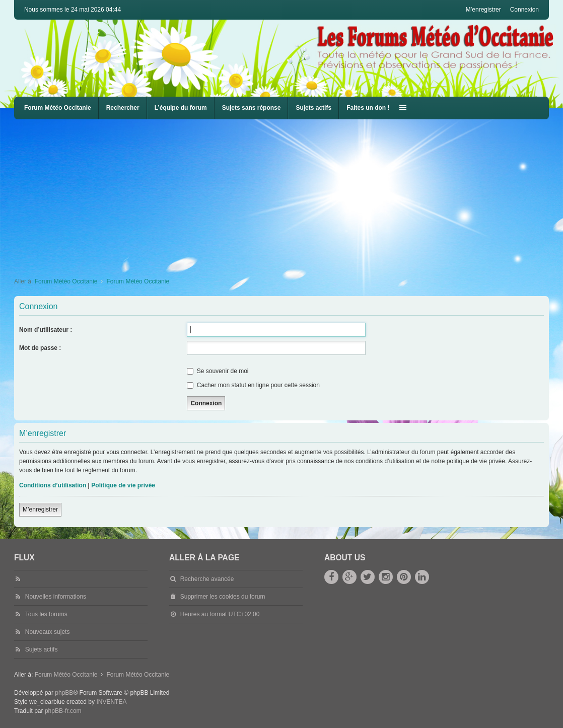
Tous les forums (46, 614)
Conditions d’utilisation (53, 485)
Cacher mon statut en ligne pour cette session (253, 385)
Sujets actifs (313, 108)
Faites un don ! (368, 108)
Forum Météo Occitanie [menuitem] (58, 108)
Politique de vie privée (123, 485)
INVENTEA (111, 702)
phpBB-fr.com (63, 711)
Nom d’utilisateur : (46, 330)
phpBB (64, 693)
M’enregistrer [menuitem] (483, 10)
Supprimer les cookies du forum (223, 597)
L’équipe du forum (181, 108)
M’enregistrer (40, 509)
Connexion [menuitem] (524, 10)
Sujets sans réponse (252, 108)
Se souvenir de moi (218, 371)
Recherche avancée (207, 579)
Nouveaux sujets (48, 632)
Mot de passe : (40, 348)
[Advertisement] (289, 195)
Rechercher (123, 108)
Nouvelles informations (56, 597)
